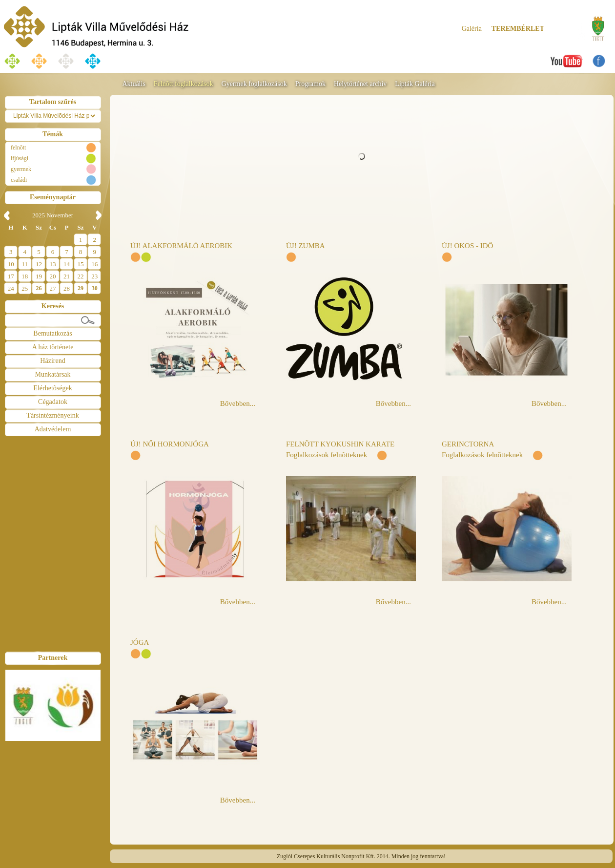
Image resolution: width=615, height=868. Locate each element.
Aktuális (133, 84)
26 (39, 288)
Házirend (52, 361)
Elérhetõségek (52, 388)
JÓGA (140, 642)
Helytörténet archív (360, 84)
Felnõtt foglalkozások (184, 84)
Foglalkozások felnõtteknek (327, 455)
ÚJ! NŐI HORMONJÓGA (170, 444)
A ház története (53, 347)
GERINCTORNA (468, 444)
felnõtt (18, 148)
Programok (310, 84)
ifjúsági (20, 158)
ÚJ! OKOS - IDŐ (467, 246)
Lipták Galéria (415, 84)
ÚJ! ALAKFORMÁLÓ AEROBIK (181, 246)
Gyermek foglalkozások (254, 84)
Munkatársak (52, 374)
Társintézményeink (52, 415)
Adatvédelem (53, 429)
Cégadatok (53, 402)
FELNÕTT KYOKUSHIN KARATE (340, 444)
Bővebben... (238, 403)
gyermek (21, 169)
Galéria (472, 29)
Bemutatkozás (52, 333)
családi (19, 180)
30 (95, 288)
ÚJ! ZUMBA (306, 246)
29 (81, 288)
